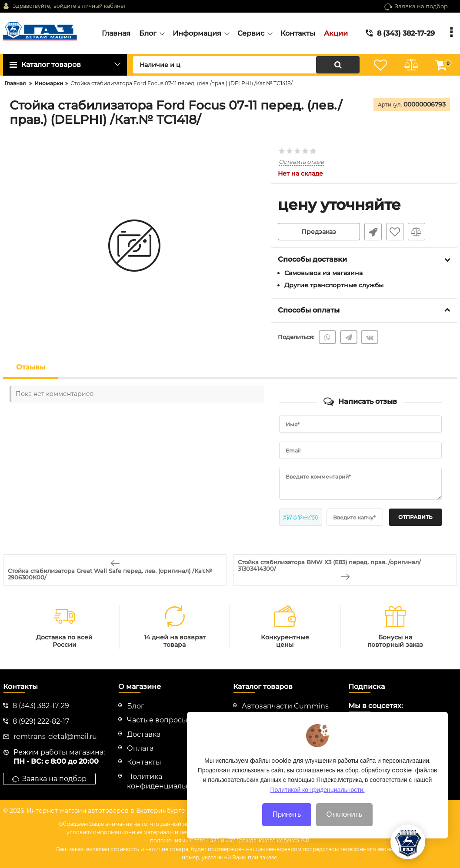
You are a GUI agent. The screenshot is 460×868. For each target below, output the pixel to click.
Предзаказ (319, 232)
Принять (287, 830)
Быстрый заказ (373, 232)
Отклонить (345, 830)
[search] (246, 65)
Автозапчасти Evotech (282, 720)
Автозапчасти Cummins (285, 706)
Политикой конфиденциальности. (318, 805)
